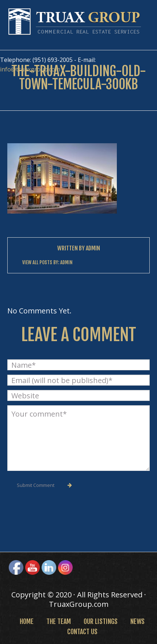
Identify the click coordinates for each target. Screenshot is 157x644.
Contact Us (82, 632)
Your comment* (78, 438)
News (137, 621)
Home (27, 621)
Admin (93, 248)
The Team (59, 621)
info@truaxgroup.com (30, 69)
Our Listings (101, 621)
